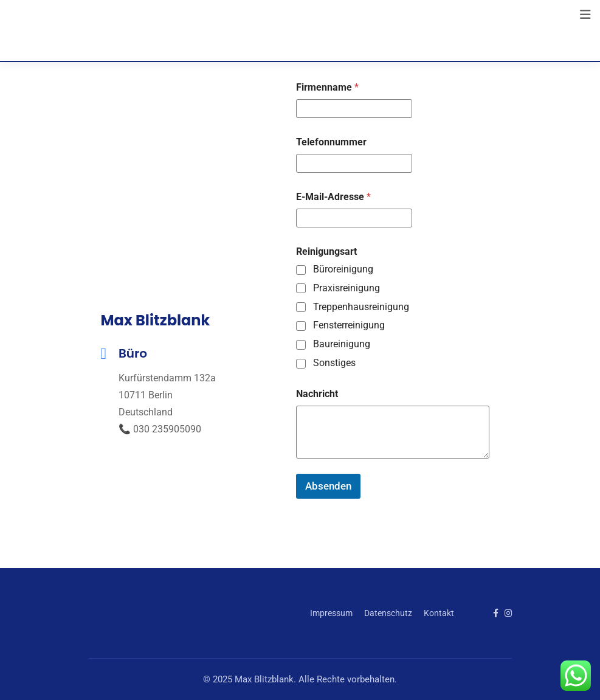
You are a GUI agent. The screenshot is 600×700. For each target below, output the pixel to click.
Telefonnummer (331, 142)
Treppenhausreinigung (361, 307)
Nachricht (317, 394)
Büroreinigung (343, 269)
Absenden (328, 486)
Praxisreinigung (347, 288)
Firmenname (327, 87)
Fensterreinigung (349, 325)
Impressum (331, 613)
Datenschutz (388, 613)
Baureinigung (342, 344)
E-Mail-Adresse (333, 197)
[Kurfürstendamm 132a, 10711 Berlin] (193, 178)
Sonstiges (334, 363)
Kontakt (439, 613)
